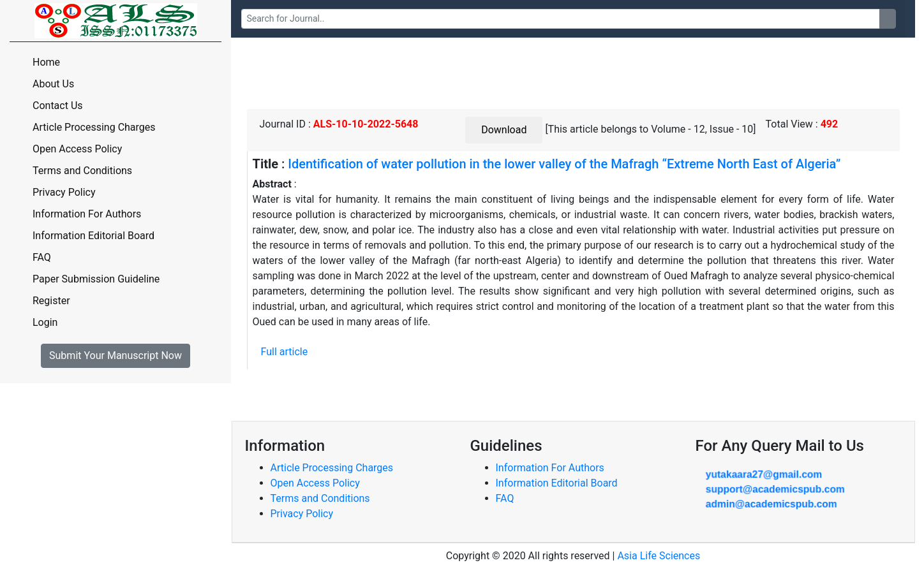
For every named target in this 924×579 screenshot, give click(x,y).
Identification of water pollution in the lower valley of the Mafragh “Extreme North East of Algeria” (564, 164)
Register (51, 301)
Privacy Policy (64, 192)
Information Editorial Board (93, 236)
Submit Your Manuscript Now (115, 355)
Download (504, 130)
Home (46, 62)
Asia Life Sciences (659, 556)
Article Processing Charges (94, 127)
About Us (53, 84)
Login (45, 322)
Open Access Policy (77, 149)
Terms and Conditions (82, 171)
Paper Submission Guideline (96, 279)
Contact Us (58, 106)
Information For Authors (87, 214)
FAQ (42, 257)
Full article (285, 352)
